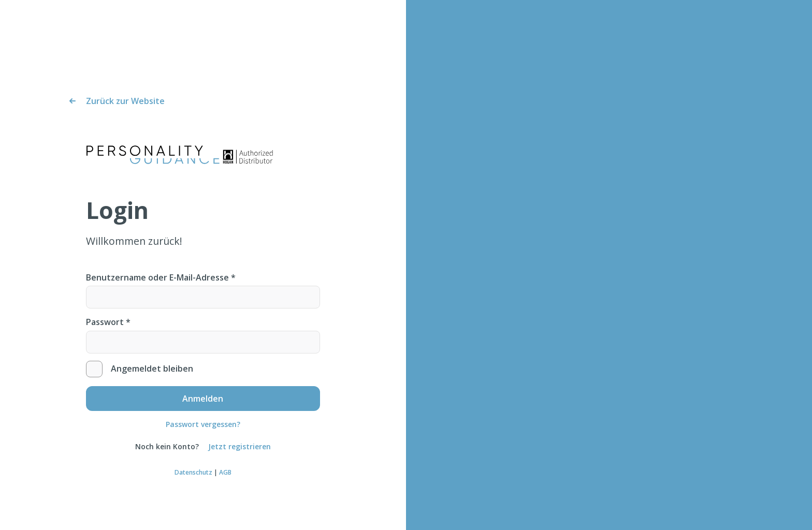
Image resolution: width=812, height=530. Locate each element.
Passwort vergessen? (203, 425)
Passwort (108, 322)
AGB (225, 473)
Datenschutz (193, 473)
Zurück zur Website (125, 101)
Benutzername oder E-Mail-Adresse (161, 277)
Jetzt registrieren (240, 448)
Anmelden (203, 401)
